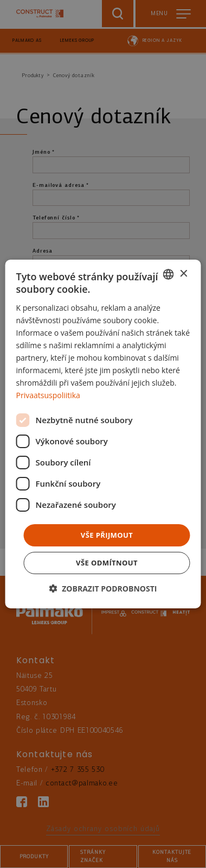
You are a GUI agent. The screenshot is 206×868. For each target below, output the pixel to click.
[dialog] (103, 434)
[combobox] (169, 274)
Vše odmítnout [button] (107, 563)
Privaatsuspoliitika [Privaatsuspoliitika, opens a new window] (48, 395)
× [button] (184, 273)
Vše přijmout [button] (107, 534)
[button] (103, 589)
